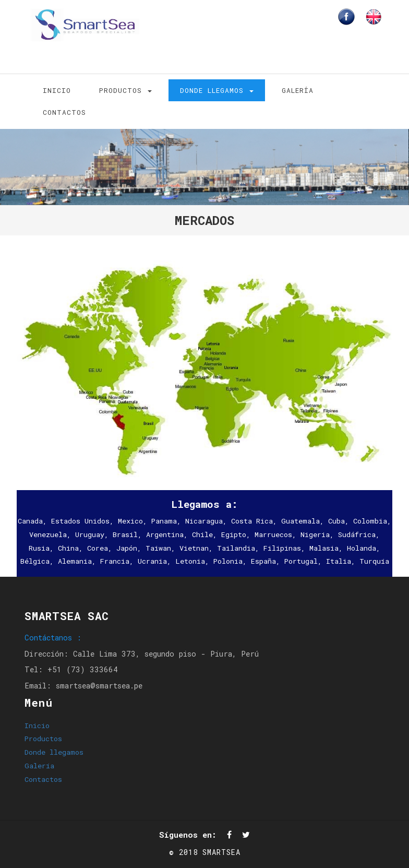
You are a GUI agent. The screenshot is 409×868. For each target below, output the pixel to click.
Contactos (64, 112)
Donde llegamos (217, 90)
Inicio (57, 90)
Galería (298, 90)
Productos (125, 90)
